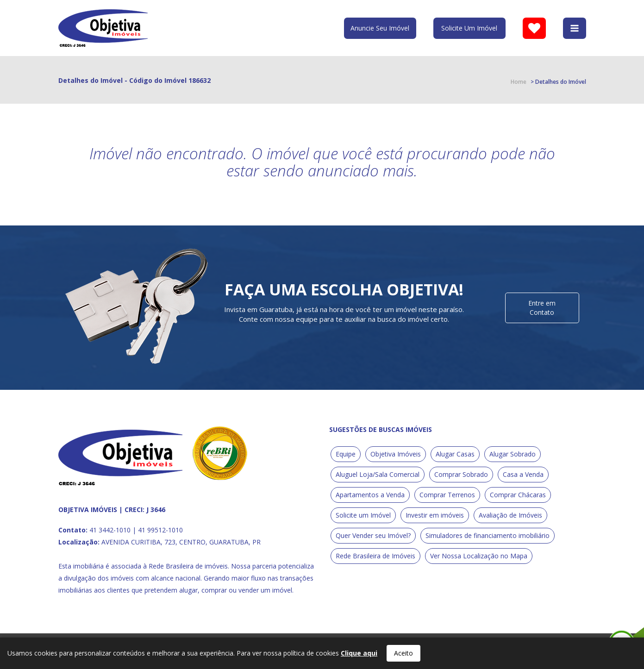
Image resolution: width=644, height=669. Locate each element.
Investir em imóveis (435, 515)
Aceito (403, 653)
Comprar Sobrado (461, 474)
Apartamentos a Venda (370, 495)
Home (519, 82)
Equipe (346, 454)
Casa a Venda (523, 474)
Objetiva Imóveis (396, 454)
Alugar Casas (455, 454)
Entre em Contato (542, 308)
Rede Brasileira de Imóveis (375, 556)
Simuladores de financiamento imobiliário (488, 535)
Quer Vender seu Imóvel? (373, 535)
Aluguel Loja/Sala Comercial (378, 474)
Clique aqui (359, 653)
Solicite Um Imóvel (469, 28)
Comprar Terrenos (447, 495)
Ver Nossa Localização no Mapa (479, 556)
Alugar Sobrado (513, 454)
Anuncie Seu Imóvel (380, 28)
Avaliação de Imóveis (510, 515)
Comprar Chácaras (518, 495)
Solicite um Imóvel (363, 515)
